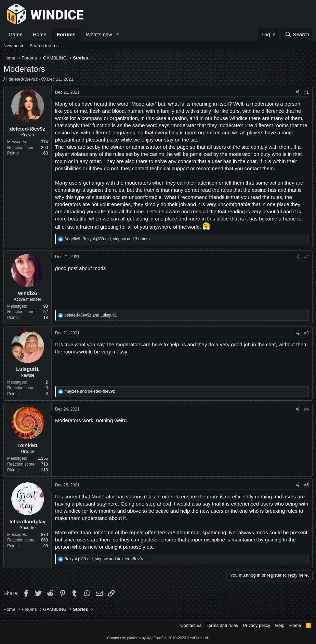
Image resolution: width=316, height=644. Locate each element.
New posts (14, 46)
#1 (307, 92)
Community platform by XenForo (158, 638)
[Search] (297, 34)
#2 (307, 257)
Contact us (191, 625)
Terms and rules (222, 625)
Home (40, 34)
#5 (307, 485)
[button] (118, 34)
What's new (99, 34)
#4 (307, 409)
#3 (307, 333)
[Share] (298, 92)
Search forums (44, 46)
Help (280, 625)
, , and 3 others (107, 239)
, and (104, 559)
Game (16, 34)
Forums (66, 34)
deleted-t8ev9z (23, 79)
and (90, 315)
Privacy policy (257, 625)
